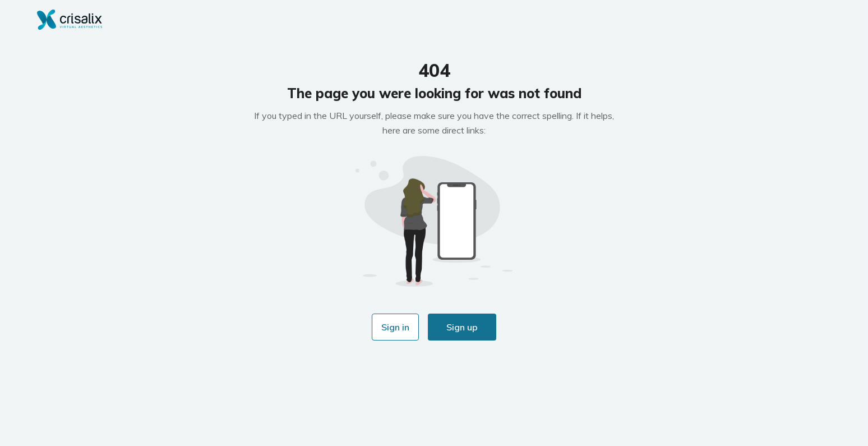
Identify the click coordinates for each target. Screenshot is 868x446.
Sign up (462, 327)
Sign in (395, 327)
